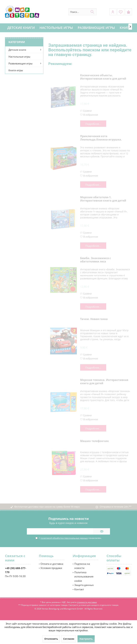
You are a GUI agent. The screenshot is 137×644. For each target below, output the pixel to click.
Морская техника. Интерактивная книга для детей (104, 382)
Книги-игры (16, 70)
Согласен (69, 639)
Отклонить (51, 639)
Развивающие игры (20, 63)
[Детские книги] (21, 28)
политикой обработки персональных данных (64, 538)
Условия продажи (51, 568)
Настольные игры (19, 57)
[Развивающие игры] (96, 28)
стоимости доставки (87, 602)
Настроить (86, 639)
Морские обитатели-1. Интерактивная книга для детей (103, 199)
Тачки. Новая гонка (94, 319)
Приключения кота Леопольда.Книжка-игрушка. (101, 138)
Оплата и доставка (52, 564)
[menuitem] (128, 12)
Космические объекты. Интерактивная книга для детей (103, 77)
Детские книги (17, 50)
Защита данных (84, 585)
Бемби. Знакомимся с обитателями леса (95, 260)
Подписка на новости (82, 566)
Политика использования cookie (84, 577)
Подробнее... (93, 124)
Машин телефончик (94, 441)
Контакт (79, 589)
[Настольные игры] (56, 28)
